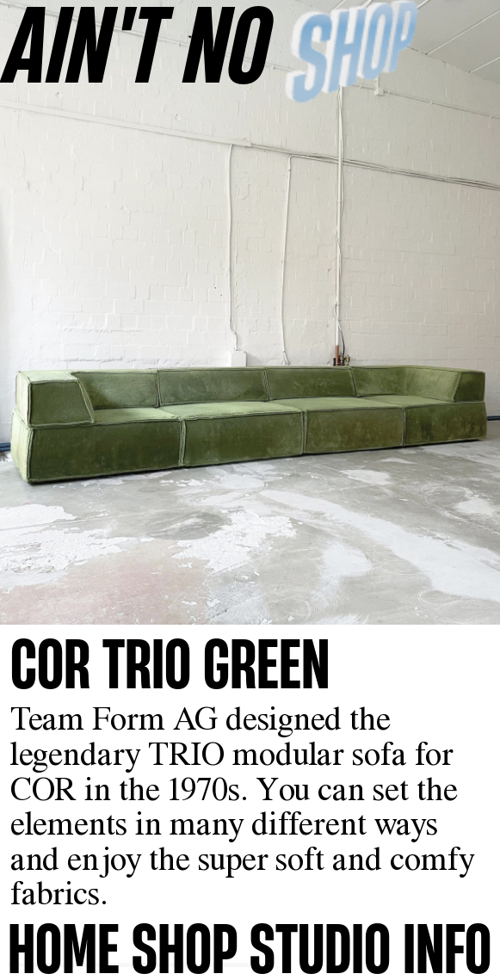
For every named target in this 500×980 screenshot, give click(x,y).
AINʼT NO (137, 43)
